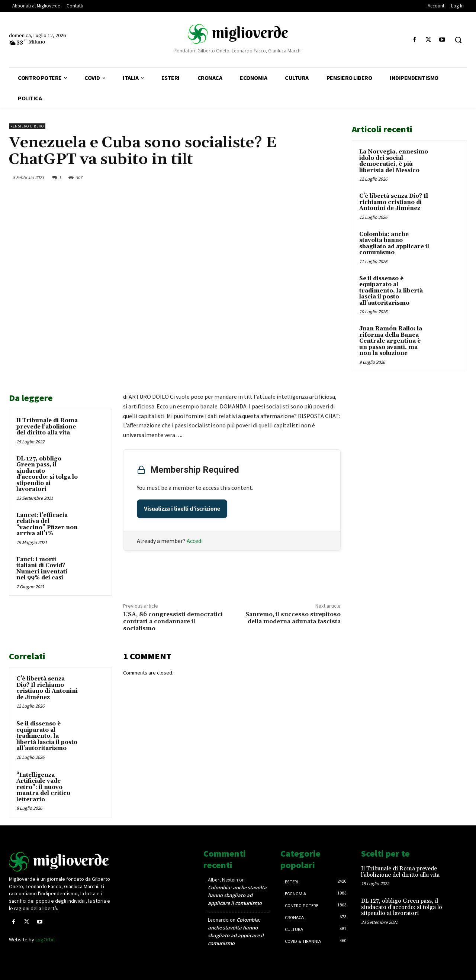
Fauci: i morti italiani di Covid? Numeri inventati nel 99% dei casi (42, 569)
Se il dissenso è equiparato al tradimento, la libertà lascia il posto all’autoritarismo (47, 736)
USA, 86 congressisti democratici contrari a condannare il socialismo (173, 621)
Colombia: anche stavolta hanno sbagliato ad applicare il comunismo (394, 244)
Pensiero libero (27, 126)
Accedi (195, 541)
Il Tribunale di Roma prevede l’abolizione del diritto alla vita (47, 427)
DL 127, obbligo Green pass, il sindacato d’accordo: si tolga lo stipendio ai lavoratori (47, 474)
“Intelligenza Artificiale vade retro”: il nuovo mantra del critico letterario (43, 787)
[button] (458, 40)
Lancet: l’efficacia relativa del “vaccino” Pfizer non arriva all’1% (47, 525)
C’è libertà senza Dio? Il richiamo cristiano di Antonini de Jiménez (47, 688)
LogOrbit (45, 939)
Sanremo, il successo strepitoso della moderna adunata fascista (293, 618)
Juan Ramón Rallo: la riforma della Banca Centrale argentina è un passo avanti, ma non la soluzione (391, 341)
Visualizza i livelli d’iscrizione (182, 509)
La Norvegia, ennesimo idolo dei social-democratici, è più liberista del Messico (394, 161)
